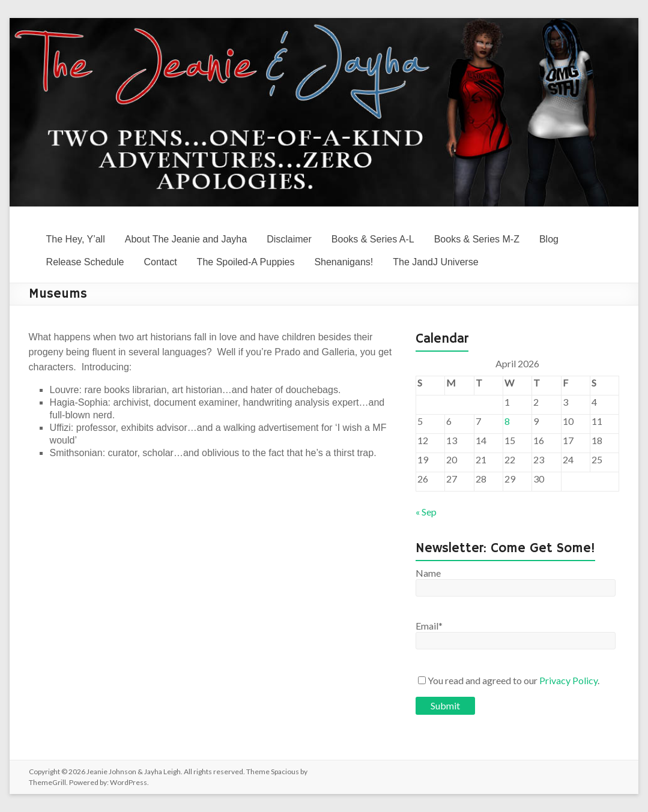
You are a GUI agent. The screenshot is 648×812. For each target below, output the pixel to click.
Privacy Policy (568, 680)
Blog (549, 239)
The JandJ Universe (435, 262)
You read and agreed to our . (509, 680)
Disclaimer (289, 239)
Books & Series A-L (373, 239)
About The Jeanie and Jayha (186, 239)
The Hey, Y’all (76, 239)
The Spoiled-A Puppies (246, 262)
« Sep (426, 512)
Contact (160, 262)
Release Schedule (85, 262)
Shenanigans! (344, 262)
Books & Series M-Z (477, 239)
